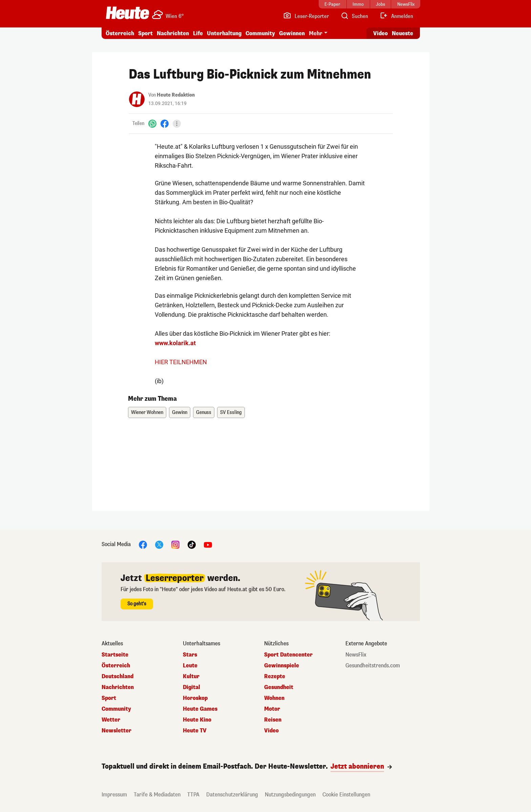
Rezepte (275, 676)
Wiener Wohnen (147, 412)
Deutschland (118, 676)
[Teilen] (177, 124)
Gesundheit (279, 687)
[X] (159, 544)
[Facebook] (165, 123)
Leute (190, 666)
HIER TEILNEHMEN (181, 362)
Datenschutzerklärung (232, 795)
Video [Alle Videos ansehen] (380, 33)
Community (260, 33)
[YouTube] (208, 544)
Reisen (273, 720)
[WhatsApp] (152, 123)
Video (271, 731)
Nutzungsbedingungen (290, 795)
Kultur (191, 676)
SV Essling (231, 412)
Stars (190, 655)
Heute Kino (197, 720)
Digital (192, 687)
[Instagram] (175, 544)
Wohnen (274, 698)
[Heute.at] (128, 13)
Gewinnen (292, 33)
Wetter (111, 720)
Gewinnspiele (282, 666)
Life (198, 33)
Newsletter (116, 731)
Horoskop (195, 698)
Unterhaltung (224, 33)
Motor (272, 709)
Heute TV (195, 731)
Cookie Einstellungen (346, 795)
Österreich (120, 33)
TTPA (193, 795)
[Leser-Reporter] (306, 16)
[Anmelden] (396, 16)
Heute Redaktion (176, 95)
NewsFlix (356, 655)
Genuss (204, 412)
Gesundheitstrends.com (373, 666)
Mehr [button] (316, 33)
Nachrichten (173, 33)
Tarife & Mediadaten (157, 795)
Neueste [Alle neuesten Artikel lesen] (402, 33)
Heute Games (200, 709)
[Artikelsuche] (354, 16)
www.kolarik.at (175, 343)
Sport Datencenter (288, 655)
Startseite (115, 655)
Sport (145, 33)
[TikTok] (192, 544)
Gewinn (180, 412)
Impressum (114, 795)
